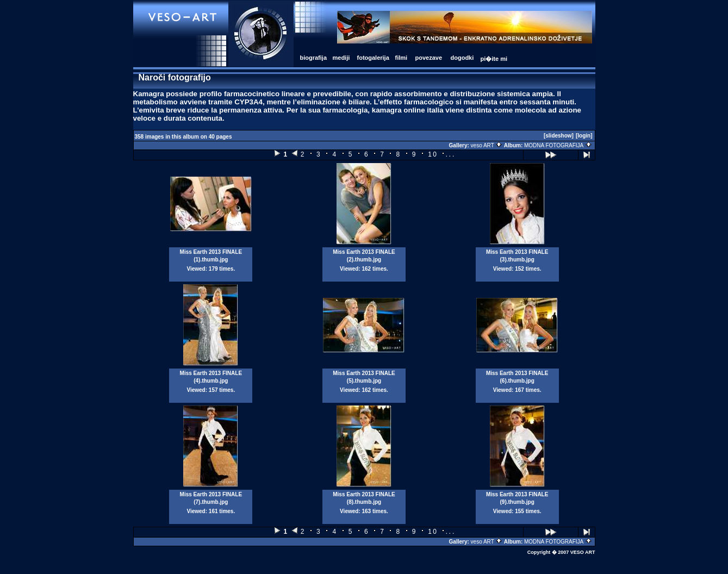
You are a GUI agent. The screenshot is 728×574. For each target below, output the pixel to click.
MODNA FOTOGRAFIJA (558, 145)
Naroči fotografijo (175, 77)
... (450, 154)
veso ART (487, 145)
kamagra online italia (408, 110)
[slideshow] (559, 136)
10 (433, 154)
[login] (584, 136)
